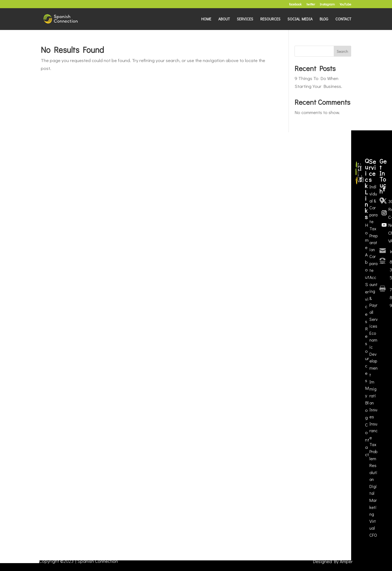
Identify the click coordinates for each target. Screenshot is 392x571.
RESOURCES (270, 19)
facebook (295, 4)
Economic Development (373, 354)
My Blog (367, 403)
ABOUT (224, 19)
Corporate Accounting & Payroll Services (373, 291)
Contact (367, 440)
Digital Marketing (373, 500)
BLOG (324, 19)
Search (342, 51)
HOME (206, 19)
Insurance (373, 431)
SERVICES (245, 19)
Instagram (327, 4)
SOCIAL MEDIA (300, 19)
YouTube (345, 4)
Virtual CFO (373, 528)
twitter (311, 4)
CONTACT (343, 19)
